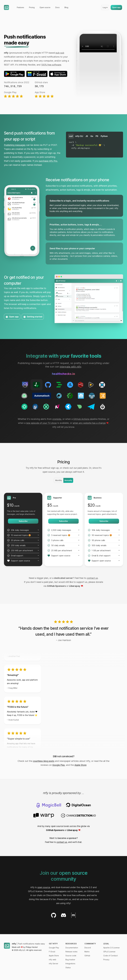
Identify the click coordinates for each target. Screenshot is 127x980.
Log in (105, 7)
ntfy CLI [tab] (79, 136)
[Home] (6, 7)
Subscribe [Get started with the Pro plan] (23, 521)
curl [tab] (71, 136)
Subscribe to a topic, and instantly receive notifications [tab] (79, 201)
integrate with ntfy (70, 367)
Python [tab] (104, 136)
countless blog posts (44, 761)
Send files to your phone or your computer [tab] (72, 249)
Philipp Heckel (32, 947)
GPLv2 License (109, 952)
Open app (116, 7)
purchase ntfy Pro (48, 161)
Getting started (33, 317)
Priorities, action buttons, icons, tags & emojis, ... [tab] (76, 225)
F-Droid (52, 952)
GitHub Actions (81, 419)
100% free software (51, 65)
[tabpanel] (95, 145)
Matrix (87, 952)
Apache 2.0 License (111, 948)
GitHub (87, 956)
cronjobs (57, 419)
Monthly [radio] (59, 480)
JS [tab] (87, 136)
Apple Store (80, 765)
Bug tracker (70, 960)
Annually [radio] (68, 480)
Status (68, 968)
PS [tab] (97, 136)
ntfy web (53, 960)
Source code (71, 956)
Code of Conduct (111, 956)
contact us (92, 578)
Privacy (106, 960)
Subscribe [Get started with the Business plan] (104, 521)
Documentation (72, 948)
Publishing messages (15, 145)
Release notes (71, 952)
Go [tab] (92, 136)
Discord (88, 948)
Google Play (59, 765)
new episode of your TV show (41, 423)
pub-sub (60, 53)
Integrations (70, 964)
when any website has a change (89, 423)
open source (44, 887)
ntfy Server (54, 964)
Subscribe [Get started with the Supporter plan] (63, 521)
